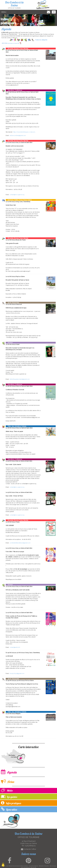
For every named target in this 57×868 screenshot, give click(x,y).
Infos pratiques (11, 803)
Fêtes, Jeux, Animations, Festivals (16, 426)
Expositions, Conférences (14, 90)
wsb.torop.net (26, 867)
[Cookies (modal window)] (3, 865)
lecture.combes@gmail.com (18, 135)
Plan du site (33, 867)
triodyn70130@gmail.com (17, 673)
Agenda (9, 772)
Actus (8, 781)
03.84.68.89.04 (30, 846)
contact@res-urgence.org (17, 195)
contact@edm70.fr (15, 647)
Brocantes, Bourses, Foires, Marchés (17, 49)
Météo (7, 790)
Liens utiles (9, 809)
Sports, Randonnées (12, 303)
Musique (9, 343)
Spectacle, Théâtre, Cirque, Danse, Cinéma (19, 200)
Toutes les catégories (41, 40)
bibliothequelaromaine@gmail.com (20, 379)
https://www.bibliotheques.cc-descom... (25, 132)
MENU (4, 12)
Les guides (9, 796)
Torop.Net (46, 866)
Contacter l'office (28, 849)
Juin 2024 (11, 43)
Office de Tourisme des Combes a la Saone (18, 866)
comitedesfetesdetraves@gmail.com (20, 543)
